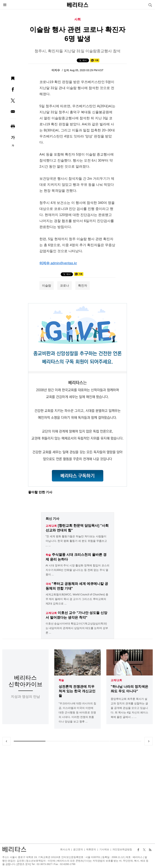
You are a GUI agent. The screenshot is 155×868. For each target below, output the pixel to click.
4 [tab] (126, 741)
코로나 (64, 286)
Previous (6, 741)
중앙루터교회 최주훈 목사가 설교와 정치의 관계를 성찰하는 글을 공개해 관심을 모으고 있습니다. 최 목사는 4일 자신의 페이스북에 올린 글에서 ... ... (129, 708)
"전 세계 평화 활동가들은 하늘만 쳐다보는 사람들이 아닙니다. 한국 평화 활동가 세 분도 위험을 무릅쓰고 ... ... (76, 541)
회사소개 (65, 849)
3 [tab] (94, 741)
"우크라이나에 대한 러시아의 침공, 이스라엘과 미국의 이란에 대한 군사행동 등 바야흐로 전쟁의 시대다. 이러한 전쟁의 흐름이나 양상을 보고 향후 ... (77, 713)
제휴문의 (91, 849)
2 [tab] (62, 741)
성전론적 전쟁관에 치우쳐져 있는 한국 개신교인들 (77, 691)
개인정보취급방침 (122, 849)
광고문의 (78, 849)
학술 (61, 680)
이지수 (56, 70)
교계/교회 (116, 680)
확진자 (83, 286)
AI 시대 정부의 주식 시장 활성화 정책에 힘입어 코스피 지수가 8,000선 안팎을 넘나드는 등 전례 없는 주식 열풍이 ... (77, 570)
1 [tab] (30, 741)
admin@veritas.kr (64, 263)
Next (149, 741)
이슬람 (47, 286)
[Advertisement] (78, 794)
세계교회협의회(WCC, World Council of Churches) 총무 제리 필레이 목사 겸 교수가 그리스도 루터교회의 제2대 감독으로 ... (77, 599)
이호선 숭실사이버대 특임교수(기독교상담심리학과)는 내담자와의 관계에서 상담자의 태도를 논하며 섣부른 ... (77, 628)
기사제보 (104, 849)
